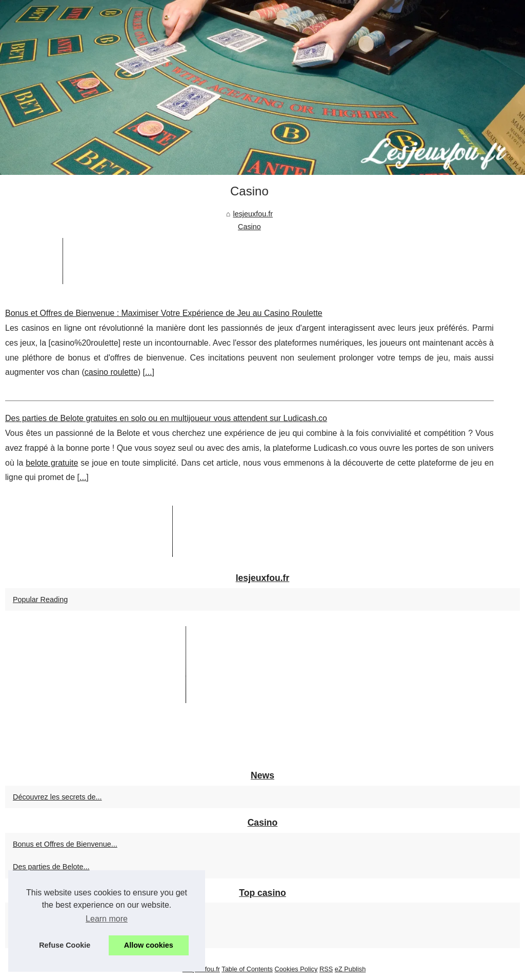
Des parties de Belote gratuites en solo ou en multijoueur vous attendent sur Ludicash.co (166, 418)
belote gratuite (52, 463)
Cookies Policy (296, 969)
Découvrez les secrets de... (57, 797)
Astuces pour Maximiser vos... (62, 937)
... (148, 372)
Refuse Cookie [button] (65, 945)
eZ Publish (350, 969)
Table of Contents (247, 969)
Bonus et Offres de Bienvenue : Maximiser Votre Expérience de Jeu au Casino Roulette (164, 313)
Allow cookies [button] (149, 945)
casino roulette (111, 372)
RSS (326, 969)
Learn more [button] (107, 919)
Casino (249, 227)
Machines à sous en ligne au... (63, 914)
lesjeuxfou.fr (253, 214)
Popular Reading (40, 599)
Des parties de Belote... (51, 867)
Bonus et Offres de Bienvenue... (65, 844)
